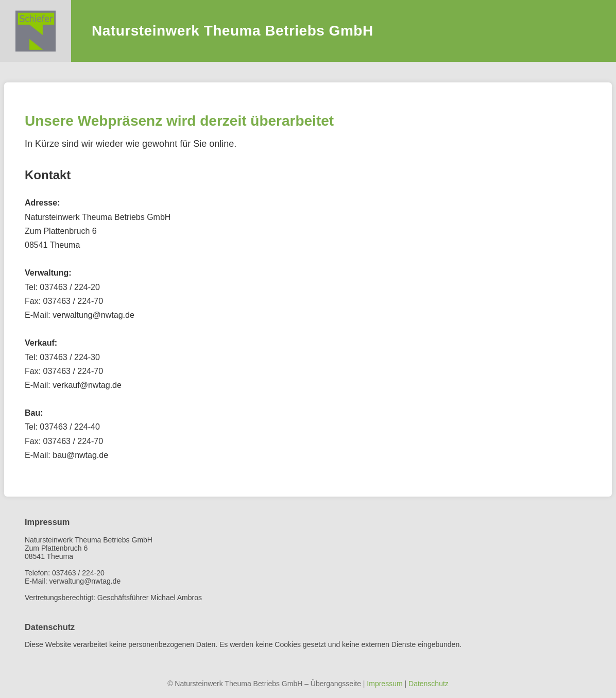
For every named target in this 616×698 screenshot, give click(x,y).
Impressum (384, 684)
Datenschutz (429, 684)
